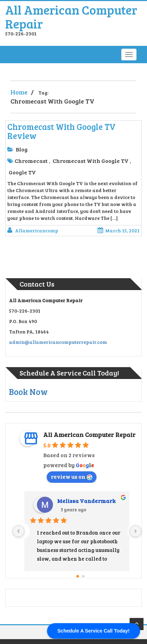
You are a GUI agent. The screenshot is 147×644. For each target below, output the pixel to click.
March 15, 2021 (119, 230)
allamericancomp (37, 230)
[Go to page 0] (78, 576)
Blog (22, 149)
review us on (72, 476)
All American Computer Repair (71, 16)
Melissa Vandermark (86, 501)
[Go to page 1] (83, 576)
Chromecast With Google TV (91, 161)
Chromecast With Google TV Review (61, 131)
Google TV (22, 172)
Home (19, 92)
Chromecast (31, 161)
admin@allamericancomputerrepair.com (58, 342)
